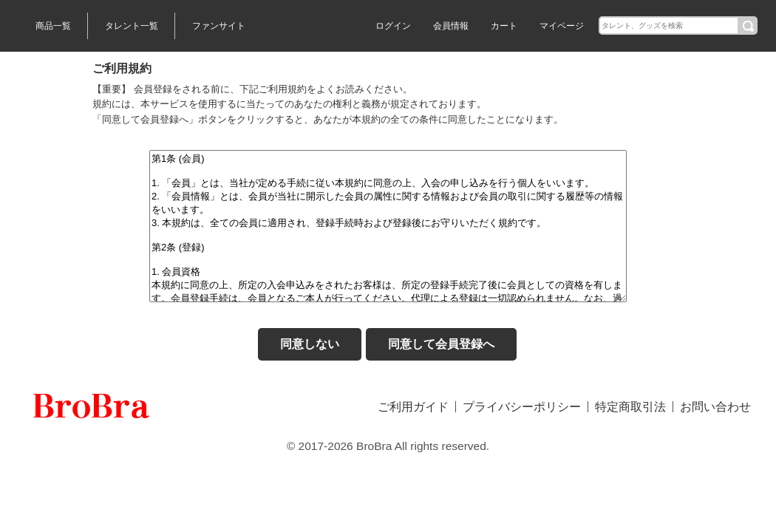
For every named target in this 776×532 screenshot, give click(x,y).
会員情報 (451, 26)
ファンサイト (219, 26)
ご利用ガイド (413, 407)
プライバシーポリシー (522, 407)
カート (504, 26)
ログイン (393, 26)
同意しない (310, 344)
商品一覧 (53, 26)
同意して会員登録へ (441, 344)
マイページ (562, 26)
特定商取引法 (630, 407)
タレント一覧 (132, 26)
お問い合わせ (715, 407)
